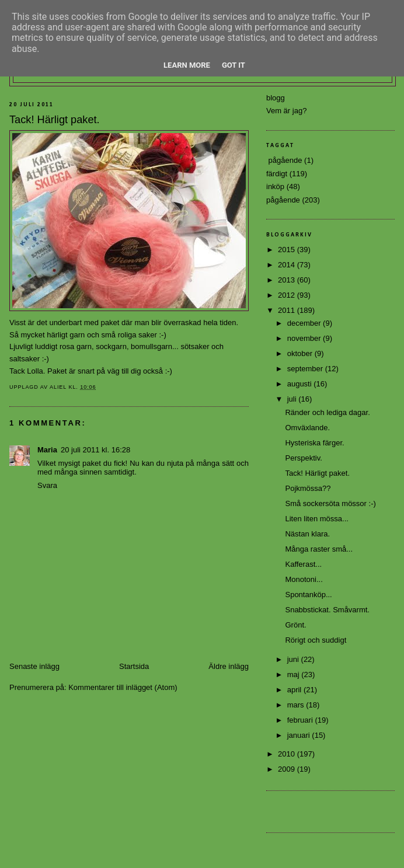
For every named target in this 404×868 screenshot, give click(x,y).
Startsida (134, 666)
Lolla (35, 371)
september (306, 369)
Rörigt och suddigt (316, 640)
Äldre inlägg (229, 666)
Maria (47, 450)
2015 (288, 250)
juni (294, 659)
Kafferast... (303, 564)
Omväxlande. (307, 428)
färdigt (277, 174)
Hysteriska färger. (314, 443)
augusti (301, 384)
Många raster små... (319, 549)
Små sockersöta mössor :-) (330, 503)
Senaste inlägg (34, 666)
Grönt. (295, 625)
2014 (288, 265)
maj (295, 674)
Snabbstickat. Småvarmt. (327, 610)
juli (293, 399)
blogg (276, 98)
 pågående (284, 160)
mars (297, 705)
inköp (275, 187)
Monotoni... (304, 579)
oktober (301, 353)
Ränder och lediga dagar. (327, 412)
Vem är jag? (286, 111)
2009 (288, 769)
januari (300, 735)
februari (301, 720)
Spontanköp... (308, 595)
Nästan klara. (307, 534)
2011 (288, 310)
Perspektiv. (303, 458)
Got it (234, 65)
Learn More (187, 65)
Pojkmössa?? (308, 488)
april (295, 690)
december (305, 323)
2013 (288, 280)
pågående (283, 200)
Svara (47, 485)
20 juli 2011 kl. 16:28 (95, 450)
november (305, 338)
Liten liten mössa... (316, 519)
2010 (288, 754)
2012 (288, 295)
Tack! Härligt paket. (317, 473)
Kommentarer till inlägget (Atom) (123, 687)
